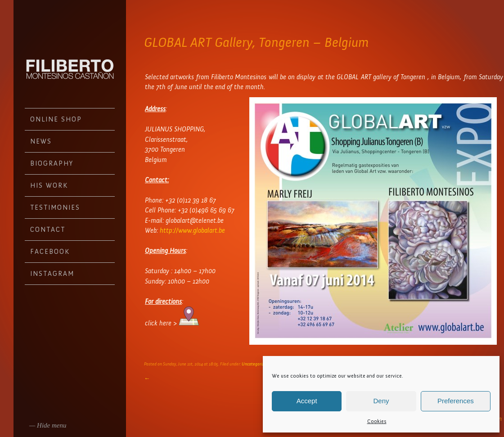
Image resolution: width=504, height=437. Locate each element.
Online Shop (56, 119)
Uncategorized (255, 364)
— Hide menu (48, 425)
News (41, 141)
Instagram (52, 274)
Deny (381, 401)
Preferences (456, 401)
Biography (52, 163)
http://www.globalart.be (192, 230)
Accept (307, 401)
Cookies (377, 421)
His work (49, 185)
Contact (48, 230)
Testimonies (55, 207)
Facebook (50, 252)
